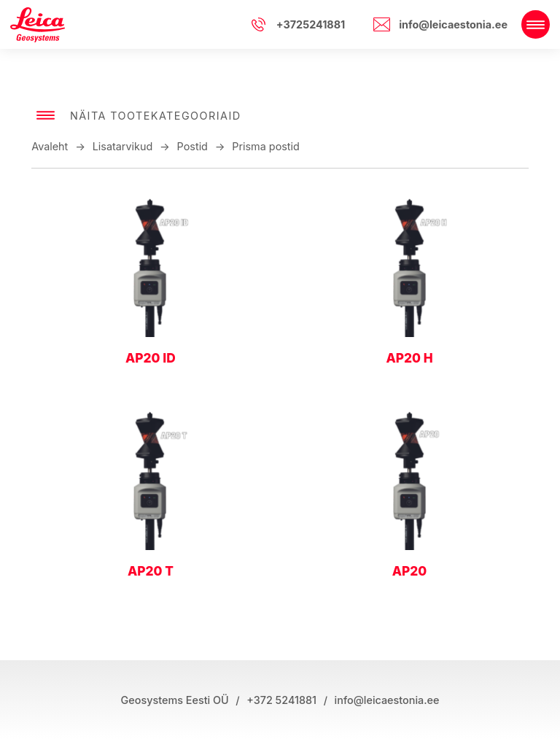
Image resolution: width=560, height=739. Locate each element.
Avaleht (50, 146)
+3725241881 (311, 24)
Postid (192, 146)
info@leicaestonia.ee (453, 24)
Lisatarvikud (123, 146)
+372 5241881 (281, 700)
